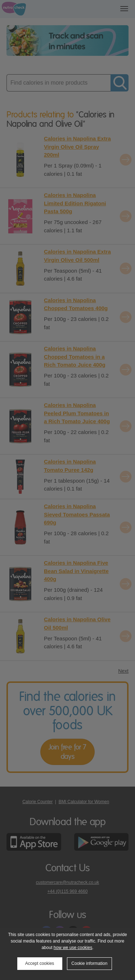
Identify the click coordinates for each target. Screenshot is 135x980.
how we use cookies (73, 948)
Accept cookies (40, 963)
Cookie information (89, 963)
